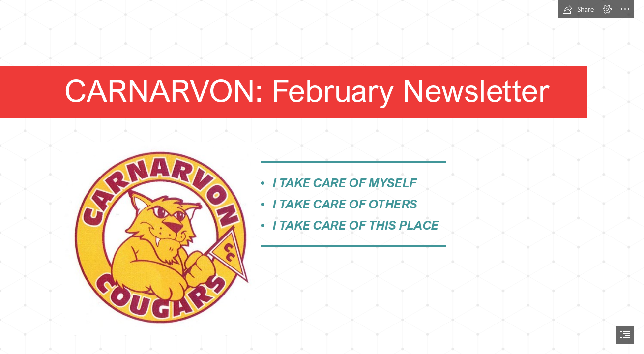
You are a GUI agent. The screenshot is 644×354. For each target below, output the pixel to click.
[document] (322, 177)
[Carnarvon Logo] (158, 238)
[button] (578, 9)
